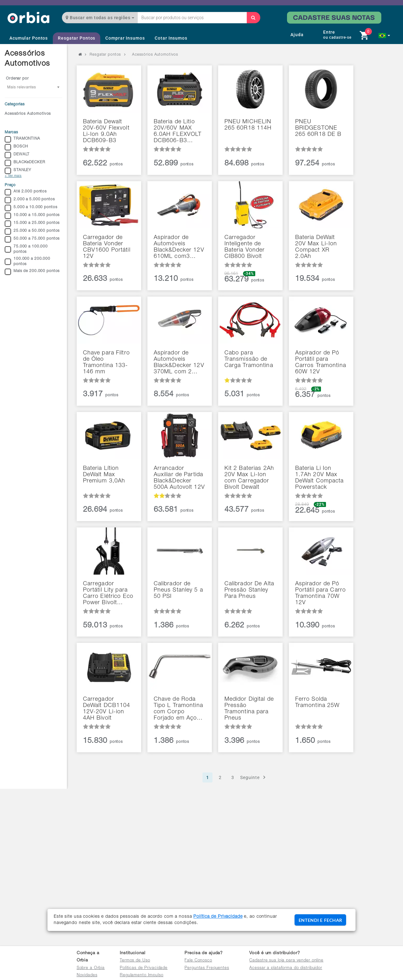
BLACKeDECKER (25, 163)
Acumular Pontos (29, 38)
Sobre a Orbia (91, 968)
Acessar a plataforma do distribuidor (286, 968)
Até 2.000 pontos (26, 192)
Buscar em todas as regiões (100, 18)
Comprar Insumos (125, 38)
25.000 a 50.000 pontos (32, 231)
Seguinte (254, 777)
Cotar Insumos (171, 38)
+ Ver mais (13, 176)
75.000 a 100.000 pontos (26, 249)
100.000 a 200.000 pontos (28, 262)
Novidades (87, 975)
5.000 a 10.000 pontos (31, 208)
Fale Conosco (198, 961)
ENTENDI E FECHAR (320, 920)
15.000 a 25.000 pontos (32, 224)
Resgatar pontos (105, 55)
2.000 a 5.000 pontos (30, 200)
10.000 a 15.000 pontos (32, 216)
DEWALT (17, 155)
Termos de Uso (135, 961)
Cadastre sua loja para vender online (286, 961)
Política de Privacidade (218, 917)
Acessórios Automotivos (28, 114)
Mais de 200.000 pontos (32, 272)
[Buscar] (253, 18)
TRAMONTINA (22, 139)
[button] (384, 36)
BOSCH (16, 147)
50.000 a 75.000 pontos (32, 239)
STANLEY (18, 171)
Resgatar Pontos (77, 38)
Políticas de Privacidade (144, 968)
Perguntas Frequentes (207, 968)
